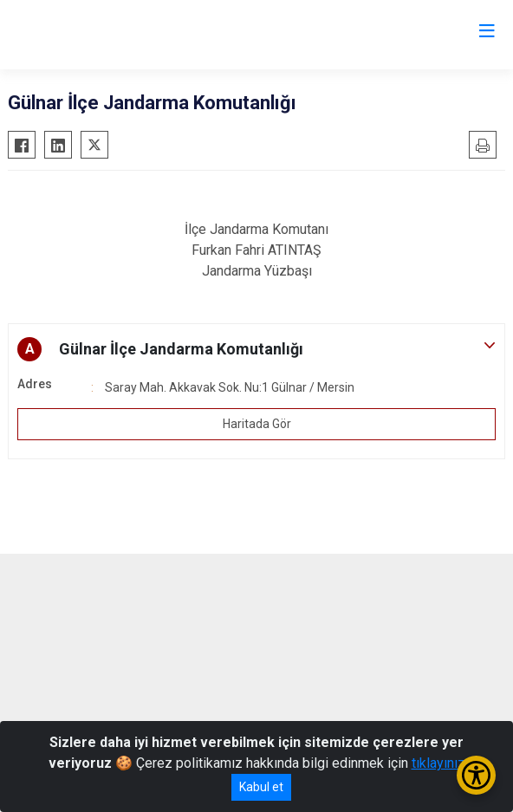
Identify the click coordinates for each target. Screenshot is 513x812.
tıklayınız (438, 763)
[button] (256, 349)
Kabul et (261, 787)
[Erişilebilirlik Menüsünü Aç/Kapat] (476, 775)
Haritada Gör (257, 424)
